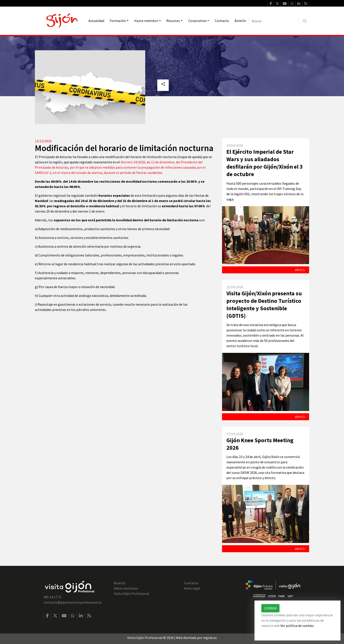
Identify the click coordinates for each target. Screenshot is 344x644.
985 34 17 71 (53, 597)
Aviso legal (192, 588)
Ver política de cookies (297, 626)
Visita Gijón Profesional (132, 593)
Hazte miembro (146, 21)
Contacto (222, 21)
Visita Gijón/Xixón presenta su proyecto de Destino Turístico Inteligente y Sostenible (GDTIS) (264, 304)
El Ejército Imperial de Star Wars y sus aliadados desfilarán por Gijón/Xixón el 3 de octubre (265, 163)
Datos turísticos (126, 588)
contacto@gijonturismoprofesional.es (73, 602)
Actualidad (96, 21)
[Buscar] (274, 21)
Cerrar (270, 608)
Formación (118, 21)
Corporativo (197, 21)
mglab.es (210, 638)
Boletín (240, 21)
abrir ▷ (300, 270)
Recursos (173, 21)
